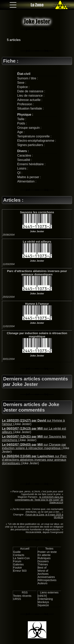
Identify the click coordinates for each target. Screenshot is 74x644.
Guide (17, 552)
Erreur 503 (20, 571)
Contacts (19, 555)
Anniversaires (46, 577)
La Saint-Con (21, 558)
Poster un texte (47, 552)
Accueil (25, 549)
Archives (43, 574)
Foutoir (17, 568)
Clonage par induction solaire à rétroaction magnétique (37, 335)
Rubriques (44, 558)
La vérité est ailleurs (37, 242)
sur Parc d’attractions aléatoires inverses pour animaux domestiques (34, 460)
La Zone (37, 5)
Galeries (18, 564)
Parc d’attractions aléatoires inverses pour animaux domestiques (37, 273)
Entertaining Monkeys (45, 600)
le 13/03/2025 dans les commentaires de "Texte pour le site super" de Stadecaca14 (39, 500)
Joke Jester (37, 231)
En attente (44, 555)
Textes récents (22, 596)
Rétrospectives (47, 580)
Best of (42, 568)
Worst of (43, 571)
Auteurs (43, 583)
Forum (17, 561)
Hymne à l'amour (37, 304)
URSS (17, 599)
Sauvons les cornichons (37, 212)
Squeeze (43, 605)
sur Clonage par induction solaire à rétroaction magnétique (34, 446)
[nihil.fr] (42, 596)
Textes (49, 549)
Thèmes (43, 564)
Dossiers (43, 561)
